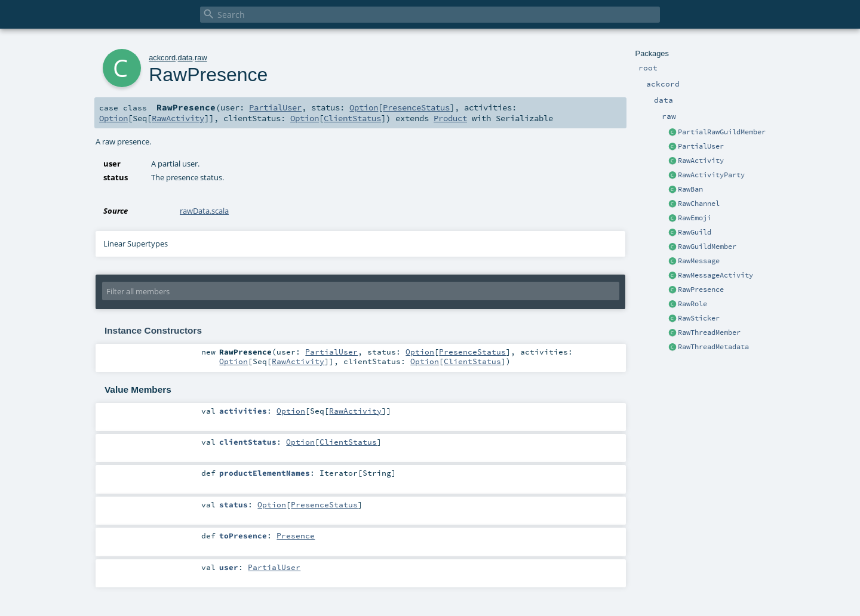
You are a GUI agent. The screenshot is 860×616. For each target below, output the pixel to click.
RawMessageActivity (715, 275)
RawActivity (701, 161)
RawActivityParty (711, 175)
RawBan (690, 189)
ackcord (162, 58)
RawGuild (695, 232)
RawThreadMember (709, 332)
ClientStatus (352, 118)
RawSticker (699, 318)
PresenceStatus (416, 107)
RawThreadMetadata (713, 347)
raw (201, 58)
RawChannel (699, 204)
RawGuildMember (707, 247)
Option (364, 107)
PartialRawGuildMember (722, 132)
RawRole (692, 304)
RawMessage (699, 261)
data (185, 58)
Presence (296, 535)
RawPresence (701, 289)
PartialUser (701, 146)
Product (450, 118)
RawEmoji (695, 218)
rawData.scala (204, 211)
